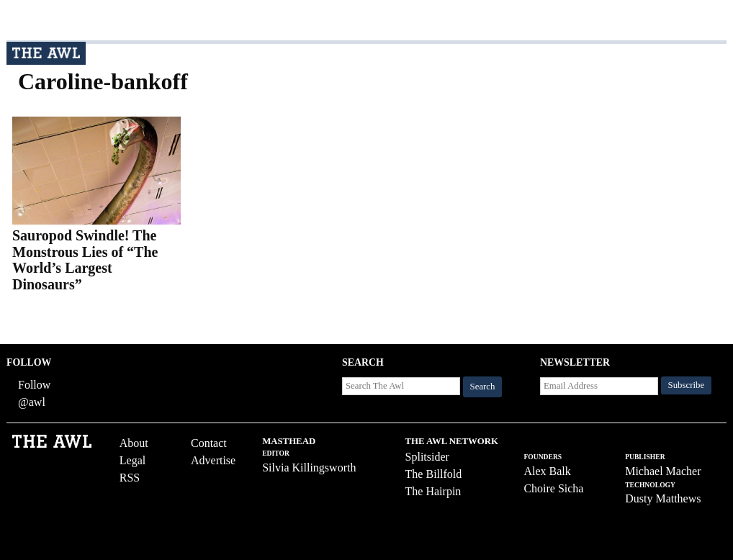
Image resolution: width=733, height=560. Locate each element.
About (134, 443)
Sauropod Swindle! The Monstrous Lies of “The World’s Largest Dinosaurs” (85, 260)
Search (483, 387)
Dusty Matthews (663, 498)
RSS (130, 478)
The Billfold (434, 474)
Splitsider (427, 457)
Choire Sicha (553, 488)
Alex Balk (547, 471)
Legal (132, 460)
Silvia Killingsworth (309, 468)
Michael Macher (663, 471)
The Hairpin (433, 491)
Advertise (213, 460)
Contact (209, 443)
